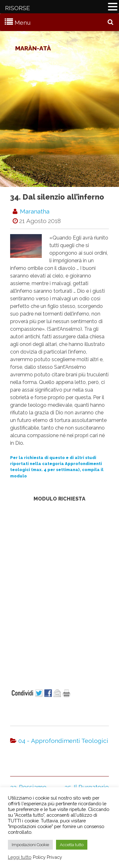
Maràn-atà (33, 48)
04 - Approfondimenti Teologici (63, 741)
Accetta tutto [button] (72, 845)
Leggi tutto (20, 857)
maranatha (35, 211)
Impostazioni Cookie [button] (30, 845)
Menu (23, 22)
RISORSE (18, 8)
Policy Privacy (47, 857)
